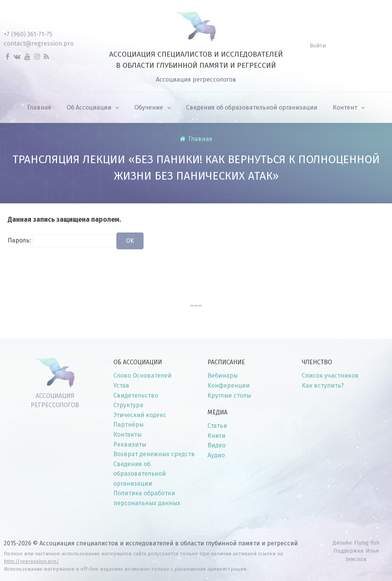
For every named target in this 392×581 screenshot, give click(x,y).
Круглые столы (229, 395)
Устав (121, 385)
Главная (200, 139)
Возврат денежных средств (154, 454)
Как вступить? (323, 385)
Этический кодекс (140, 415)
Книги (216, 436)
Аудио (216, 455)
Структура (128, 405)
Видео (216, 445)
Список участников (330, 376)
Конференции (229, 385)
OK (130, 241)
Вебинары (223, 376)
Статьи (217, 426)
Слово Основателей (142, 376)
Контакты (127, 435)
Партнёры (128, 425)
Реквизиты (130, 444)
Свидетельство (136, 395)
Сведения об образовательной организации (140, 474)
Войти (318, 46)
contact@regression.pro (39, 43)
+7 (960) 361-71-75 (28, 34)
